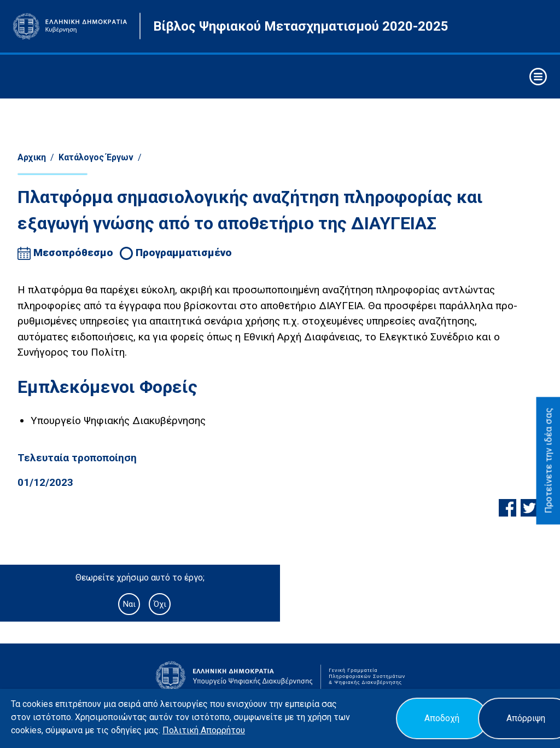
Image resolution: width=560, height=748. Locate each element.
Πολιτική (182, 730)
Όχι (160, 604)
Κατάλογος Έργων (96, 157)
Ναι (129, 604)
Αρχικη (32, 157)
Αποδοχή (442, 718)
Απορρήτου (223, 730)
